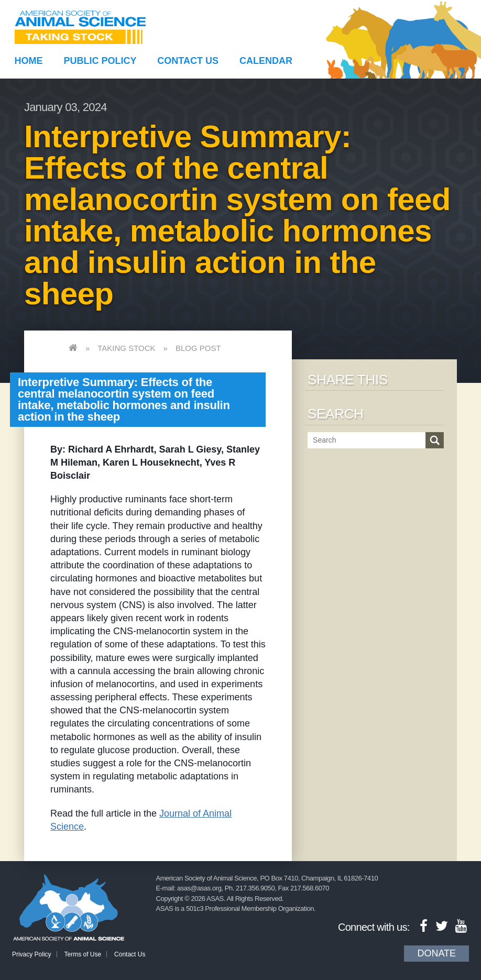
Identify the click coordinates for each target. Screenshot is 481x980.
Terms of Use (83, 954)
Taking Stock (126, 348)
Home (29, 61)
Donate (436, 953)
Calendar (266, 61)
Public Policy (100, 61)
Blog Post (198, 348)
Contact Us (188, 61)
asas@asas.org (199, 888)
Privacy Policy (32, 954)
